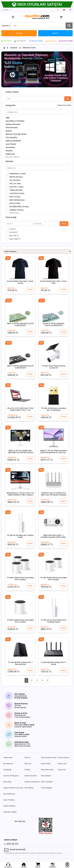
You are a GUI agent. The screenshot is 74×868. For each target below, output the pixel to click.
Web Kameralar (12, 128)
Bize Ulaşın (7, 782)
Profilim (27, 770)
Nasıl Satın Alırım (47, 770)
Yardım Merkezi (47, 788)
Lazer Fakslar (11, 144)
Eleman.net (62, 764)
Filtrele (64, 224)
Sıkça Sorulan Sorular (49, 758)
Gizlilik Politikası (9, 806)
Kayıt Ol (27, 758)
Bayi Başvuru (8, 764)
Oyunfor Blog (46, 764)
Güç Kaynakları (11, 137)
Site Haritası (29, 788)
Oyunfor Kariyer (64, 758)
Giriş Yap (28, 764)
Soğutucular (10, 154)
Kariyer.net (62, 770)
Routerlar (9, 151)
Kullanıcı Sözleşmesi (32, 782)
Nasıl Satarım (46, 776)
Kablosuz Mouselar (13, 124)
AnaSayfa (14, 48)
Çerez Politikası (9, 800)
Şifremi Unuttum (31, 776)
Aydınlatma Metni (10, 812)
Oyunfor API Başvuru (11, 776)
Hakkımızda (8, 758)
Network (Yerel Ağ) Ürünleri (16, 134)
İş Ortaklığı (7, 770)
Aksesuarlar (10, 147)
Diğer (8, 118)
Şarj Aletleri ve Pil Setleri (15, 121)
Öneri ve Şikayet (47, 782)
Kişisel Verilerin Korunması (13, 788)
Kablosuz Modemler (13, 141)
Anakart (9, 131)
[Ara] (69, 26)
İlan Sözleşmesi (9, 794)
